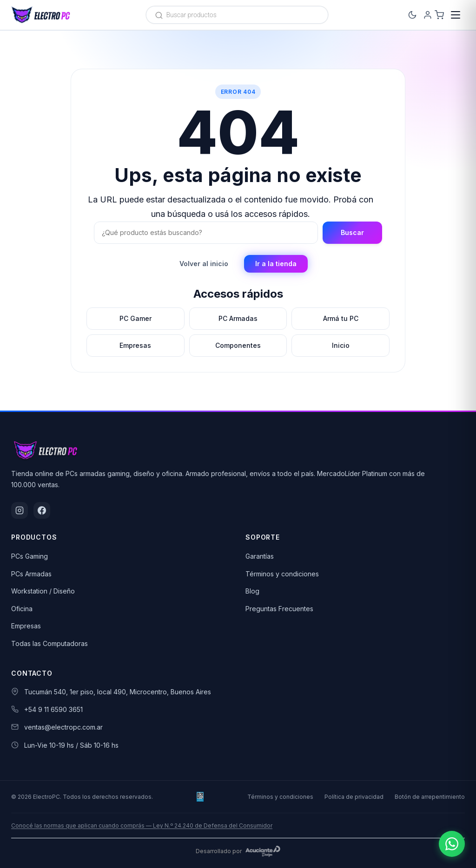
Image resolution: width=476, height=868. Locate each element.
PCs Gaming (30, 556)
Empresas (26, 626)
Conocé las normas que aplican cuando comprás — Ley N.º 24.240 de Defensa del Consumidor (142, 826)
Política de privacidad (354, 797)
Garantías (260, 556)
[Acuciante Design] (263, 851)
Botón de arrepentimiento (430, 797)
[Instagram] (20, 510)
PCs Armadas (31, 574)
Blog (252, 591)
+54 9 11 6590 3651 (53, 709)
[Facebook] (42, 510)
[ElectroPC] (41, 15)
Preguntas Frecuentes (279, 609)
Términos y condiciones (282, 574)
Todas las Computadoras (50, 643)
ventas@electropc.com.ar (63, 727)
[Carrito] (435, 15)
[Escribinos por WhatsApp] (452, 844)
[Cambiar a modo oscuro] (394, 15)
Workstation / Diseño (43, 591)
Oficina (22, 609)
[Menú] (456, 15)
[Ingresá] (415, 15)
